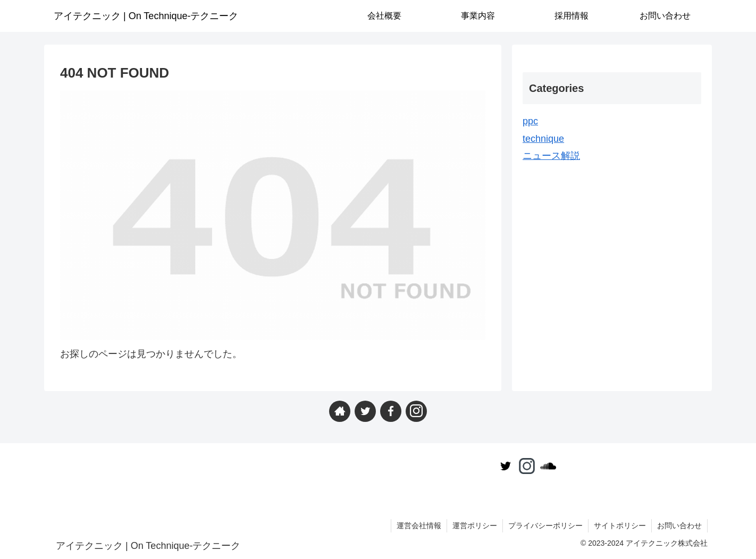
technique (543, 139)
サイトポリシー (620, 526)
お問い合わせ (679, 526)
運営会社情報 (419, 526)
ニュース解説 (551, 156)
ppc (530, 121)
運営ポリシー (475, 526)
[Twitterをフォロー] (365, 411)
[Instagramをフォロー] (416, 411)
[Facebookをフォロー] (391, 411)
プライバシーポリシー (545, 526)
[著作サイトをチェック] (340, 411)
